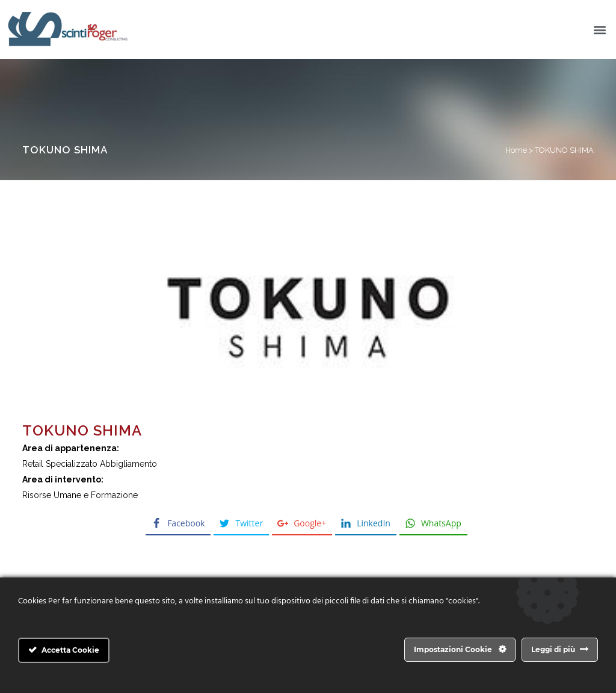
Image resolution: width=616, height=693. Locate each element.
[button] (600, 30)
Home (516, 150)
